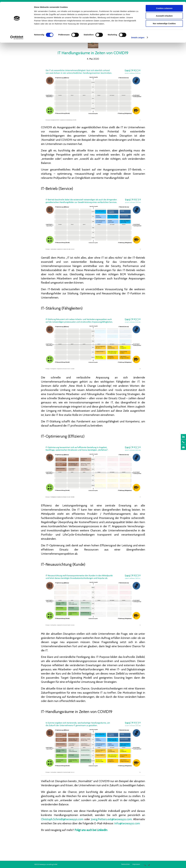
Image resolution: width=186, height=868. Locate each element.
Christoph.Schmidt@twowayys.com (62, 819)
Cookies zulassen (164, 6)
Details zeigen (138, 36)
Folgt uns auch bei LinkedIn (91, 830)
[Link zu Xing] (149, 864)
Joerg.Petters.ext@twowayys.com (111, 819)
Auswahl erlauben (164, 14)
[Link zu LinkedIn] (145, 864)
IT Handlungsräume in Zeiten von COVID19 (93, 53)
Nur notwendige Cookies (164, 22)
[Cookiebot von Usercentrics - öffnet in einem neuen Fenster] (17, 36)
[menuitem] (125, 864)
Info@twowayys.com (127, 823)
